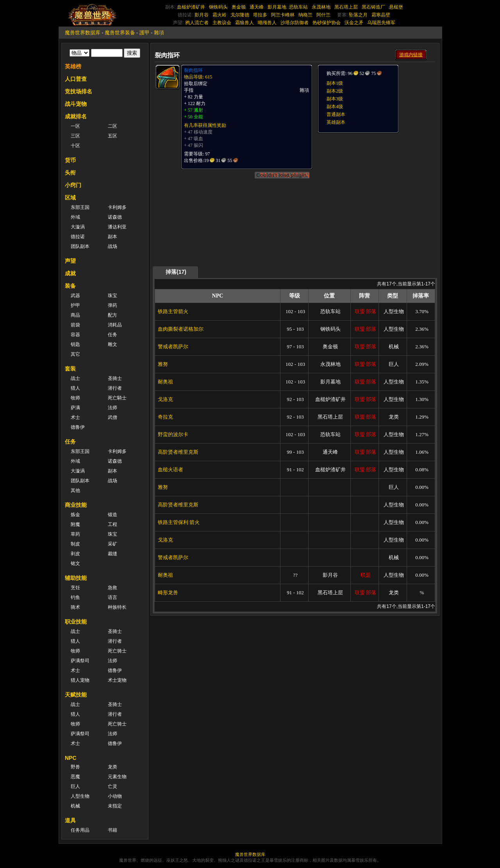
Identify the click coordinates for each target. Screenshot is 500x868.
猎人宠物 (80, 680)
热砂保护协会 (327, 23)
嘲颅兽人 (267, 23)
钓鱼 (75, 597)
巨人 (75, 786)
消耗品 (115, 325)
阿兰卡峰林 (283, 15)
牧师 (75, 398)
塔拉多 (260, 15)
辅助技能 (76, 578)
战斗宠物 (76, 104)
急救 (112, 588)
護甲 (145, 33)
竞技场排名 (79, 91)
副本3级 (335, 99)
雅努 (163, 364)
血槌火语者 (171, 470)
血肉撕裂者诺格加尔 (181, 329)
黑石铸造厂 (373, 7)
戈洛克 (165, 399)
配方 (112, 315)
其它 (75, 354)
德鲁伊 (78, 427)
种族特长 (117, 607)
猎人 (75, 388)
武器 (75, 296)
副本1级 (335, 83)
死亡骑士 (117, 651)
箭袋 (75, 325)
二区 (112, 126)
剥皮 (75, 554)
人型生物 (80, 796)
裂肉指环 (193, 70)
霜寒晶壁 (381, 15)
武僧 (112, 417)
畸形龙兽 (168, 593)
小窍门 (73, 185)
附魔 (75, 524)
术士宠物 (117, 680)
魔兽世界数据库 (83, 33)
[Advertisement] (376, 182)
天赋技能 (76, 695)
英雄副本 (336, 122)
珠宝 (112, 296)
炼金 (75, 515)
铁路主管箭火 (173, 311)
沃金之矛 (354, 23)
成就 (70, 273)
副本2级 (335, 91)
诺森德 (115, 217)
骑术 (75, 607)
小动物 (115, 796)
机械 (75, 806)
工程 (112, 524)
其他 (75, 490)
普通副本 (336, 114)
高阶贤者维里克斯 (178, 452)
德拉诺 (78, 237)
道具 (70, 820)
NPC (71, 758)
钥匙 (75, 344)
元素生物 (117, 777)
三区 (75, 136)
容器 (75, 335)
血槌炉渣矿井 (191, 7)
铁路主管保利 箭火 (179, 522)
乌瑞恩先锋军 (381, 23)
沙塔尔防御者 (295, 23)
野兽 (75, 767)
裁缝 (112, 554)
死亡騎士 (117, 398)
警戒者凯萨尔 (173, 347)
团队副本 (80, 246)
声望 (70, 261)
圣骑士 (115, 378)
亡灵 (112, 786)
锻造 (112, 515)
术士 (75, 417)
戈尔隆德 (240, 15)
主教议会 (222, 23)
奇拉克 (165, 417)
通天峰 (257, 7)
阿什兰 (323, 15)
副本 (112, 237)
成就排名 (76, 116)
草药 (75, 534)
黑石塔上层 (346, 7)
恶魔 (75, 777)
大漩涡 (78, 227)
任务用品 (80, 830)
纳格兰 (305, 15)
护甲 (75, 305)
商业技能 (76, 505)
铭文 (75, 563)
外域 (75, 217)
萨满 (75, 408)
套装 (70, 369)
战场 (112, 246)
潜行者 (115, 388)
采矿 (112, 544)
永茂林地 (321, 7)
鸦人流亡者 (197, 23)
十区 (75, 146)
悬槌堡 (396, 7)
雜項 (159, 33)
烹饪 (75, 588)
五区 (112, 136)
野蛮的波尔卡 (173, 434)
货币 (70, 160)
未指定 (115, 806)
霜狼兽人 (245, 23)
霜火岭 (220, 15)
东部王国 (80, 207)
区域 (70, 198)
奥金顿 (239, 7)
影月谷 (202, 15)
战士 (75, 378)
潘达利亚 (117, 227)
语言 (112, 597)
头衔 (70, 173)
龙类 (112, 767)
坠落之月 (358, 15)
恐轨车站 (298, 7)
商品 (75, 315)
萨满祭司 (80, 661)
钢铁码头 (218, 7)
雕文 (112, 344)
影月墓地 (277, 7)
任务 (112, 335)
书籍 (112, 830)
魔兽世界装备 (120, 33)
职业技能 (76, 622)
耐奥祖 (165, 382)
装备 (70, 286)
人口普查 (76, 79)
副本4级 (335, 107)
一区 (75, 126)
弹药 (112, 305)
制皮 (75, 544)
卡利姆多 (117, 207)
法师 (112, 408)
